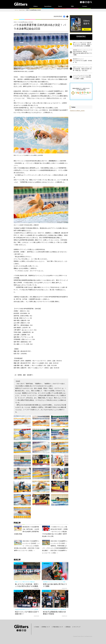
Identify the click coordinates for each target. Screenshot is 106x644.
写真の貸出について (58, 627)
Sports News (22, 10)
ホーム (16, 10)
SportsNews (48, 6)
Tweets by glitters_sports (77, 111)
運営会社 (68, 627)
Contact (85, 6)
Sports (60, 6)
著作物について (46, 627)
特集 (72, 6)
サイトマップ (77, 627)
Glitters (36, 6)
